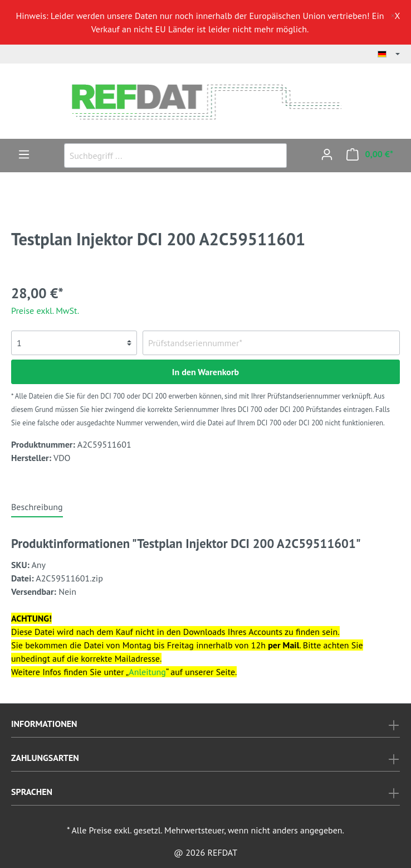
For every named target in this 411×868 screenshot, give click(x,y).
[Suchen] (274, 156)
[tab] (37, 506)
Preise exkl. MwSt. (45, 311)
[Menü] (24, 154)
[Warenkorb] (370, 154)
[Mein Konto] (327, 154)
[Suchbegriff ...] (163, 156)
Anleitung (147, 672)
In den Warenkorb (205, 372)
